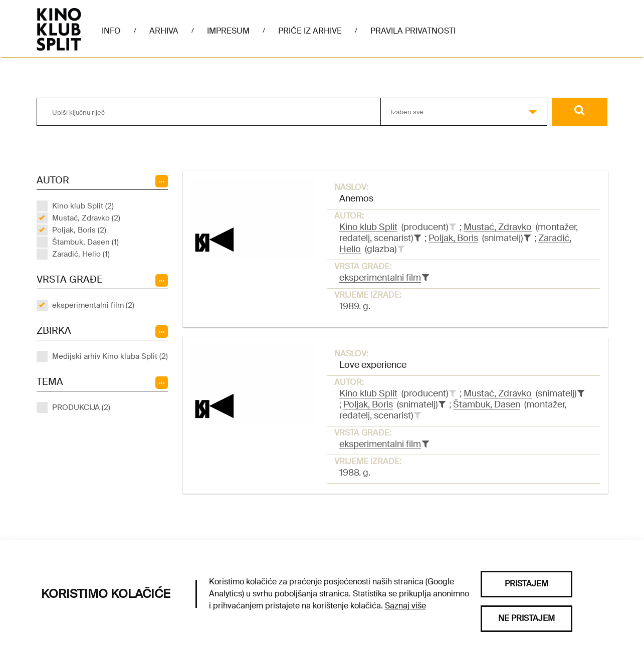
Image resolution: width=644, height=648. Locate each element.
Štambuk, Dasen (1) (85, 242)
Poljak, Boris (453, 238)
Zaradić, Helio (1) (81, 254)
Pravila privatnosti (413, 31)
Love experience (373, 365)
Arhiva (164, 31)
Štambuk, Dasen (487, 404)
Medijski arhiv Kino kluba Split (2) (110, 356)
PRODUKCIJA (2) (81, 407)
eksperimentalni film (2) (93, 305)
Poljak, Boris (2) (79, 230)
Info (111, 31)
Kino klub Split (368, 227)
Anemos (356, 198)
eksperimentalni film (380, 278)
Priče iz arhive (310, 31)
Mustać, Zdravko (498, 227)
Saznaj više (405, 606)
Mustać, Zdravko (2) (86, 218)
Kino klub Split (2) (83, 206)
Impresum (228, 31)
